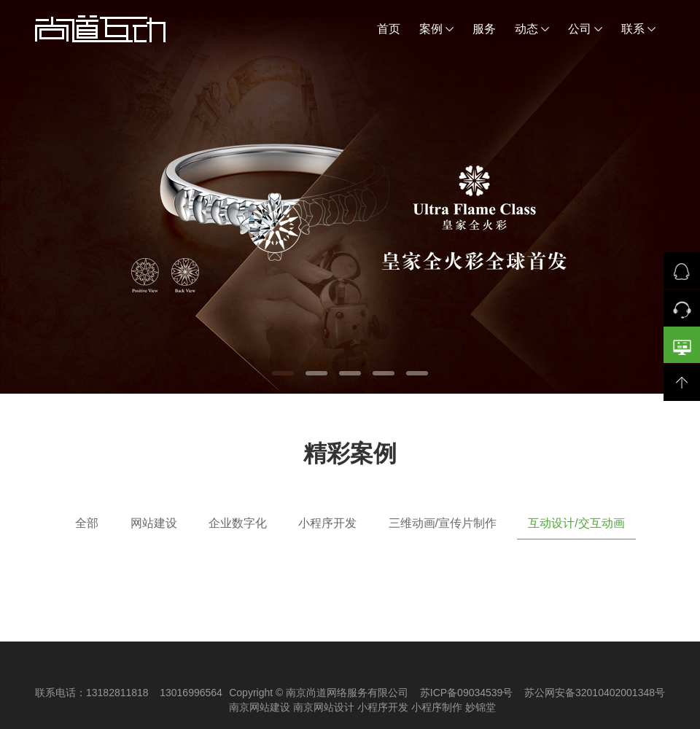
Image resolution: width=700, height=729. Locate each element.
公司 (585, 29)
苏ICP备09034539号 (467, 693)
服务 (484, 29)
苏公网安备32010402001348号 (595, 693)
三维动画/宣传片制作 (443, 523)
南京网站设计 (324, 707)
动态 (532, 29)
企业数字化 (238, 523)
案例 (436, 29)
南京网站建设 (260, 707)
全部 (87, 523)
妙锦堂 (481, 707)
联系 (638, 29)
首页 (389, 29)
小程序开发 (327, 523)
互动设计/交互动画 (576, 523)
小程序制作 (437, 707)
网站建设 (154, 523)
